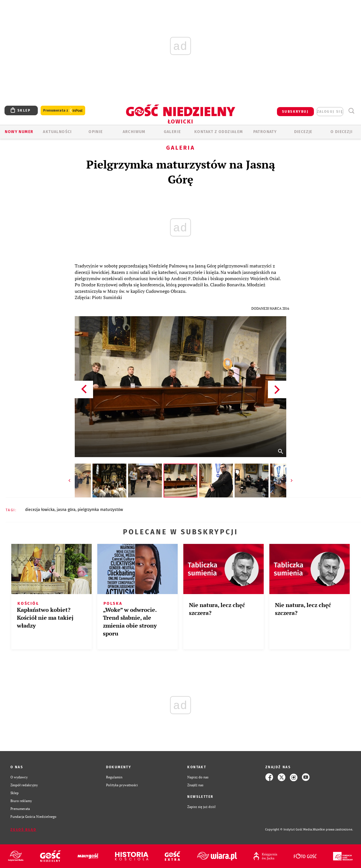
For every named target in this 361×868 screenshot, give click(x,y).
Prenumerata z (63, 111)
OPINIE (96, 132)
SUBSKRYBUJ (295, 112)
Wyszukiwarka (351, 111)
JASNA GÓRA (66, 510)
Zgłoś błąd (23, 830)
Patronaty (265, 132)
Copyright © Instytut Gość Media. (289, 830)
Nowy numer (19, 132)
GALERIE (172, 132)
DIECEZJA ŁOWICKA (40, 510)
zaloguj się (330, 112)
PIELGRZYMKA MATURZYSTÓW (100, 510)
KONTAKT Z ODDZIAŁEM (219, 132)
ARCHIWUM (134, 132)
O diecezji (342, 132)
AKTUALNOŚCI (57, 132)
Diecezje (303, 132)
